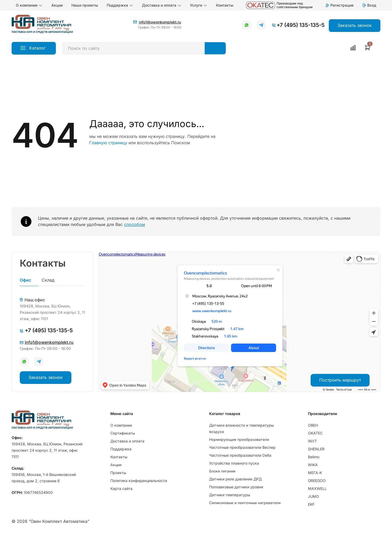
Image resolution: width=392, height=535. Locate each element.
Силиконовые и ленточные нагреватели (245, 503)
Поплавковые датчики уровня (236, 487)
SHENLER (316, 449)
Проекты (118, 473)
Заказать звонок (46, 377)
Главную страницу (108, 143)
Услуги (199, 5)
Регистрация (339, 5)
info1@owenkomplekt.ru (160, 22)
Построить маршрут (340, 380)
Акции (57, 5)
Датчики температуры (230, 495)
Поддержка (120, 5)
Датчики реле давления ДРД (235, 479)
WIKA (313, 465)
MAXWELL (317, 488)
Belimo (314, 457)
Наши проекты (85, 5)
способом (134, 224)
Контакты (225, 5)
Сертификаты (123, 433)
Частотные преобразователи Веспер (242, 447)
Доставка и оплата (162, 5)
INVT (312, 441)
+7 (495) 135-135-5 (301, 25)
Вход (369, 5)
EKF (311, 504)
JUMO (313, 496)
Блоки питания (222, 471)
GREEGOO (317, 481)
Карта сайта (121, 488)
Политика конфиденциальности (139, 481)
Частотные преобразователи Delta (240, 455)
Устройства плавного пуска (234, 463)
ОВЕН (313, 425)
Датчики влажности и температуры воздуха (241, 428)
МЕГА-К (315, 473)
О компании (29, 5)
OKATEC (315, 433)
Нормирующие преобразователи (239, 439)
